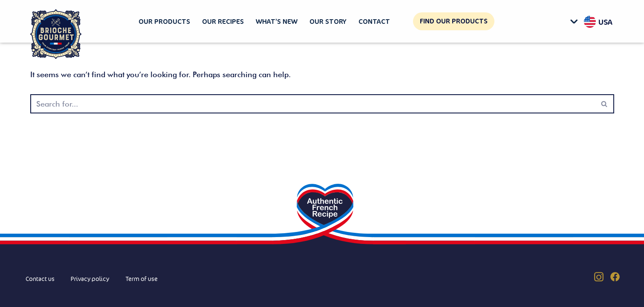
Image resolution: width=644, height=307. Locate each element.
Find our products (454, 21)
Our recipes (223, 21)
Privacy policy (90, 279)
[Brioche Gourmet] (56, 34)
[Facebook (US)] (615, 277)
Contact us (40, 279)
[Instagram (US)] (599, 277)
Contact (374, 21)
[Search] (313, 104)
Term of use (142, 279)
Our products (164, 21)
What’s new (277, 21)
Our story (328, 21)
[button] (576, 21)
